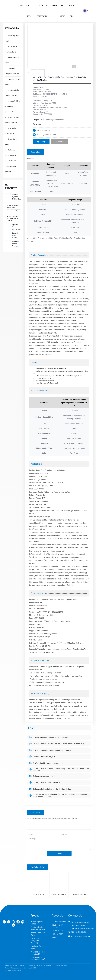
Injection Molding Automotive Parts (38, 959)
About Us (57, 916)
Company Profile (59, 922)
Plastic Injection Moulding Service (38, 928)
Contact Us (75, 916)
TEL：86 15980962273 (78, 932)
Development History (57, 926)
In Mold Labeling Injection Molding (38, 953)
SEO (35, 968)
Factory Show (58, 934)
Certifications (57, 930)
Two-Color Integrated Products (53, 120)
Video (54, 937)
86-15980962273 (44, 130)
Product (35, 916)
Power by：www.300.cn (37, 966)
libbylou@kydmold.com (46, 135)
